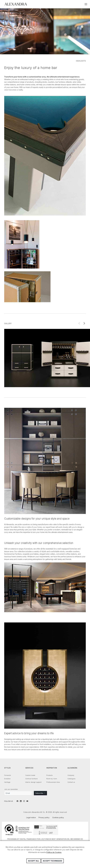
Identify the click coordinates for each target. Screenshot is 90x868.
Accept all (34, 861)
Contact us (71, 782)
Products (50, 775)
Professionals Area (53, 782)
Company (71, 775)
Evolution (7, 779)
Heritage (7, 782)
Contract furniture (31, 779)
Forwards (8, 775)
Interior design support (33, 782)
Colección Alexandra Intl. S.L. (16, 4)
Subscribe (40, 793)
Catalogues (71, 779)
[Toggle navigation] (86, 4)
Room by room (52, 779)
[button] (84, 324)
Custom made (30, 775)
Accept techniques (52, 861)
